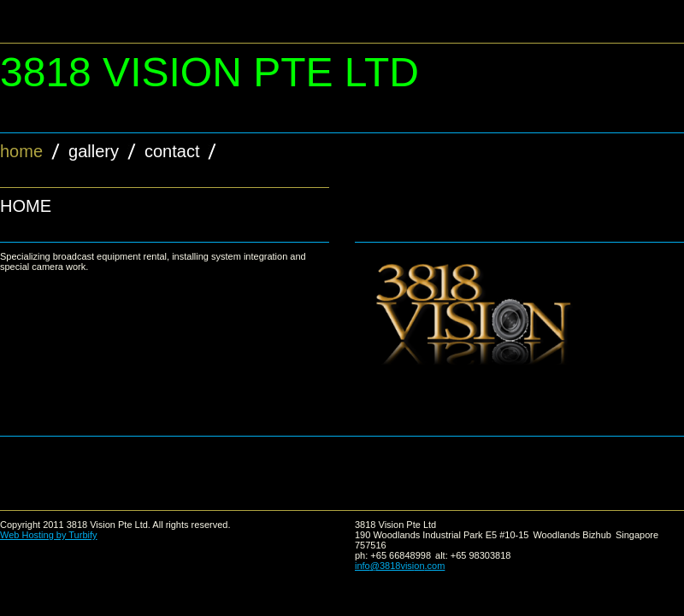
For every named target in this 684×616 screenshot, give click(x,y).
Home (21, 151)
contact (172, 151)
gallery (94, 151)
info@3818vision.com (400, 566)
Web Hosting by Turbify (49, 535)
